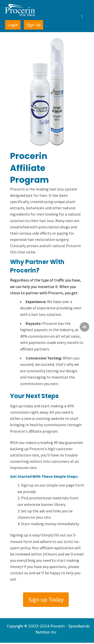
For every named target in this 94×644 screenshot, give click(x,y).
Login (13, 25)
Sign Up (33, 25)
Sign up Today (46, 600)
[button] (71, 16)
